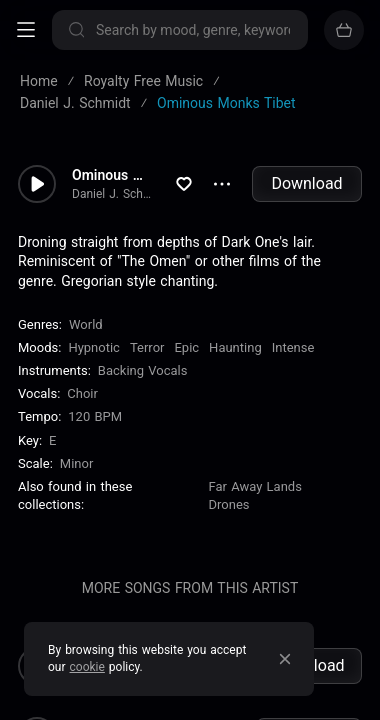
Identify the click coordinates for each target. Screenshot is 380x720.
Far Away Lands (255, 486)
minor (77, 463)
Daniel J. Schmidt (113, 194)
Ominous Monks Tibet (113, 175)
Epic (186, 347)
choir (82, 393)
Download (306, 183)
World (86, 324)
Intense (293, 347)
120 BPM (95, 416)
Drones (229, 504)
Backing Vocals (143, 370)
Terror (147, 347)
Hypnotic (94, 347)
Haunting (235, 347)
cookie (87, 667)
